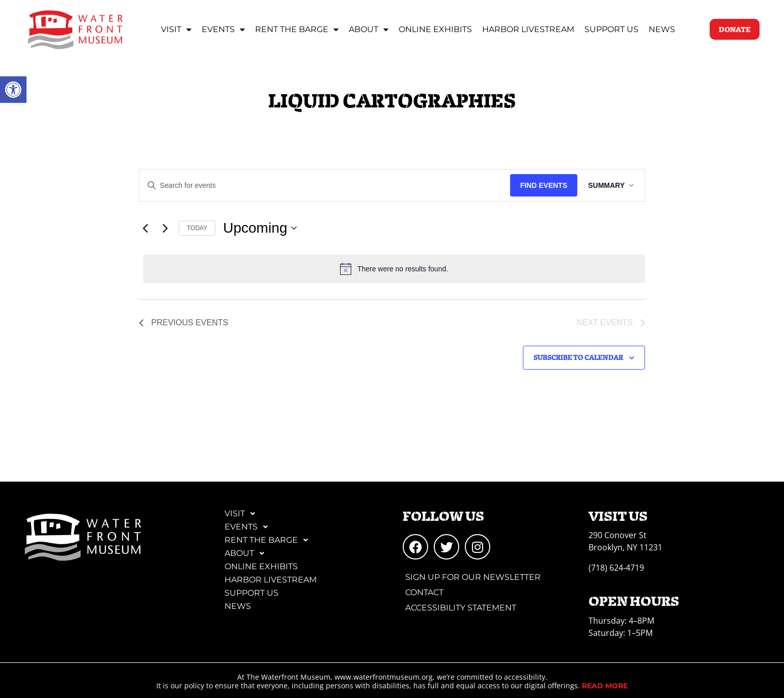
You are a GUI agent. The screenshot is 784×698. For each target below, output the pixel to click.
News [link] (662, 29)
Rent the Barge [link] (297, 30)
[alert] (394, 269)
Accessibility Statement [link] (461, 608)
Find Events (541, 185)
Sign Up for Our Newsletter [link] (473, 577)
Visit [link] (176, 30)
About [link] (369, 30)
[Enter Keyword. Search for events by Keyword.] (323, 186)
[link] (13, 90)
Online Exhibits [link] (435, 29)
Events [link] (223, 30)
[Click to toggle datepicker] (260, 228)
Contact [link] (424, 592)
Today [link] (197, 228)
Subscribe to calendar (578, 357)
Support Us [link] (611, 29)
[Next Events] (165, 228)
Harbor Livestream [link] (528, 29)
